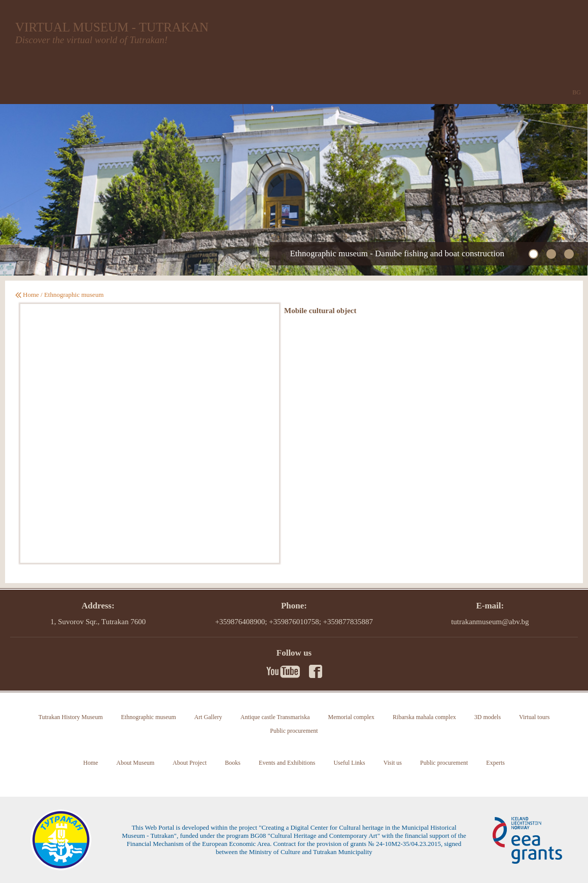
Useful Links (349, 763)
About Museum (135, 763)
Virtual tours (534, 717)
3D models (488, 717)
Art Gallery (208, 717)
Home (31, 295)
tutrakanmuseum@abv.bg (490, 622)
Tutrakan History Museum (71, 717)
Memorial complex (351, 717)
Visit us (393, 763)
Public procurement (294, 731)
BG (577, 92)
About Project (189, 763)
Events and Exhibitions (287, 763)
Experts (495, 763)
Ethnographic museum (74, 295)
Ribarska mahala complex (424, 717)
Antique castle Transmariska (275, 717)
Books (233, 763)
